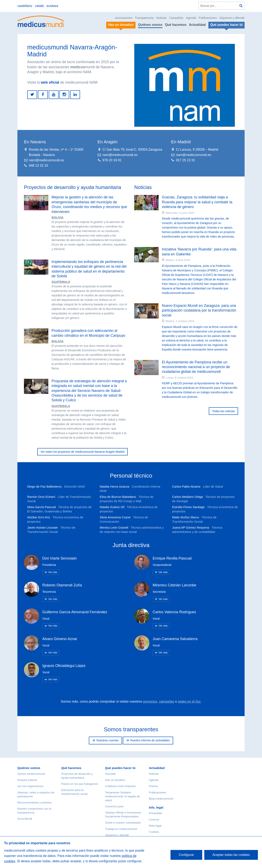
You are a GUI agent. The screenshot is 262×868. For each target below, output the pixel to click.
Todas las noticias (223, 411)
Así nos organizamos (30, 786)
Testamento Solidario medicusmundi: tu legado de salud (122, 796)
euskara (52, 6)
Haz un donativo (115, 780)
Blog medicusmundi (161, 799)
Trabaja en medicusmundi (121, 829)
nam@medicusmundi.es (46, 160)
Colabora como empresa (120, 786)
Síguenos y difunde (232, 18)
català (39, 6)
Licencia (154, 820)
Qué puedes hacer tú (120, 768)
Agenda (191, 18)
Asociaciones (124, 18)
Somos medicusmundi (31, 774)
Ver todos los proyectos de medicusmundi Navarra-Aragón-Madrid (82, 452)
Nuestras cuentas (108, 740)
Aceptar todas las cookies (231, 855)
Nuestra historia (27, 780)
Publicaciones (208, 18)
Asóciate (110, 774)
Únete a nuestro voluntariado (123, 823)
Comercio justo (114, 806)
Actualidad (197, 25)
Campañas (176, 18)
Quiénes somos (150, 25)
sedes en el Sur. (190, 701)
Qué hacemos (176, 25)
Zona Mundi (25, 819)
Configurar (186, 855)
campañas (167, 701)
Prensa (153, 786)
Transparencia (144, 18)
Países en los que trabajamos (80, 784)
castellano (25, 6)
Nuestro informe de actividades (150, 740)
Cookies (154, 832)
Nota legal (155, 826)
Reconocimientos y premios (34, 803)
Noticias (161, 18)
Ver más (53, 572)
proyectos (150, 701)
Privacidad (155, 813)
